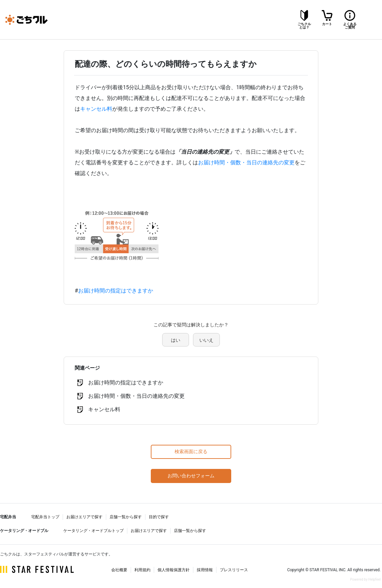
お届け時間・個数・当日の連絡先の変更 (246, 163)
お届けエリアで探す (84, 517)
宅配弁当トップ (45, 517)
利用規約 (142, 570)
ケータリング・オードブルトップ (93, 531)
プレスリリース (234, 570)
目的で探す (159, 517)
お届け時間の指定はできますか (116, 291)
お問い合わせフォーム (191, 476)
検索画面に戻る (191, 451)
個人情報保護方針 (174, 570)
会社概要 (119, 570)
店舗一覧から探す (126, 517)
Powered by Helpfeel (365, 579)
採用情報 (205, 570)
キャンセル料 (96, 109)
